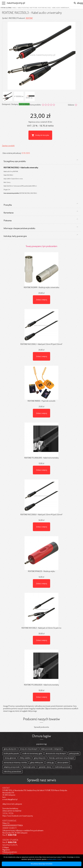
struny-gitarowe (10, 758)
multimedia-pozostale (63, 767)
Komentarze (41, 212)
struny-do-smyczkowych (29, 749)
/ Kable (14, 8)
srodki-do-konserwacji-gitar (32, 753)
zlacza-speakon (63, 762)
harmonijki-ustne (29, 767)
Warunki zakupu (8, 854)
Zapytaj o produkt (8, 146)
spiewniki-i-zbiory (45, 767)
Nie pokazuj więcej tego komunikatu (42, 864)
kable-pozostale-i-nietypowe (51, 749)
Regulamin (6, 850)
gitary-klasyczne (40, 758)
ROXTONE (29, 18)
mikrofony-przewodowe (12, 772)
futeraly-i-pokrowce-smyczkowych (61, 758)
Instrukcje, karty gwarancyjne (41, 235)
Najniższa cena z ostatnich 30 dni (40, 122)
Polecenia (41, 220)
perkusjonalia (74, 753)
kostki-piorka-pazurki (11, 753)
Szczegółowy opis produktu (41, 161)
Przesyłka (41, 204)
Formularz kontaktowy (10, 808)
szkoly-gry (50, 762)
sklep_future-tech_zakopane (12, 804)
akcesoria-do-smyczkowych (56, 753)
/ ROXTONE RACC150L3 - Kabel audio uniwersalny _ (54, 8)
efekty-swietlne (25, 758)
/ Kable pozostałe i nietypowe (27, 8)
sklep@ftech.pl (12, 799)
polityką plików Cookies (55, 859)
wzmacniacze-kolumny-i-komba (15, 762)
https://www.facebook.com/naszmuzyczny (18, 816)
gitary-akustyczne (10, 749)
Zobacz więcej (41, 300)
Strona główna (6, 8)
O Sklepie (6, 847)
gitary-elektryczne (37, 762)
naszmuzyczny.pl (16, 3)
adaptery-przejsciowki (12, 767)
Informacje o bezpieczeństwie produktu (41, 228)
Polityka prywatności (10, 852)
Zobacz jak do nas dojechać (12, 811)
